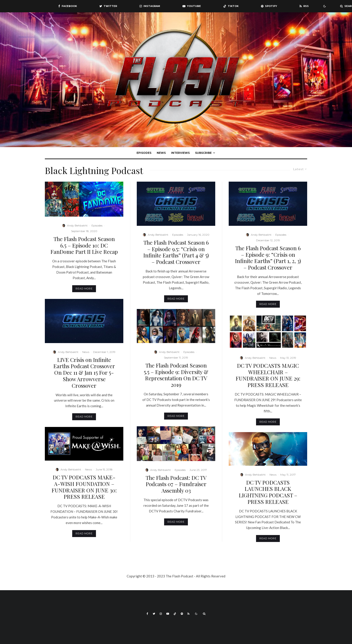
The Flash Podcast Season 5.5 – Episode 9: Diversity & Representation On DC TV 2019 (176, 375)
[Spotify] (269, 6)
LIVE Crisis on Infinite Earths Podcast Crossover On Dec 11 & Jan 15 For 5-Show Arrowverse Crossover (84, 373)
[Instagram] (150, 6)
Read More (84, 289)
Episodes (144, 153)
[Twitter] (108, 6)
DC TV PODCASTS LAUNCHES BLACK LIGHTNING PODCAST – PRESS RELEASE (268, 492)
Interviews (180, 153)
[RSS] (304, 6)
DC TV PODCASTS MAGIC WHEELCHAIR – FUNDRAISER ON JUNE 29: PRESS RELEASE (268, 375)
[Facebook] (68, 6)
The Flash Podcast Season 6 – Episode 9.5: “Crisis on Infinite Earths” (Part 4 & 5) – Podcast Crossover (176, 252)
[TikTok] (231, 6)
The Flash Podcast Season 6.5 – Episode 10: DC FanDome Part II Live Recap (84, 245)
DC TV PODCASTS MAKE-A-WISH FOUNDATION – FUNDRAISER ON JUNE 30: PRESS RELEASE (84, 487)
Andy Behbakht (77, 225)
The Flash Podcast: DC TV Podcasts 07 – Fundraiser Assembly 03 (176, 484)
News (161, 153)
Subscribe (203, 153)
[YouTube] (192, 6)
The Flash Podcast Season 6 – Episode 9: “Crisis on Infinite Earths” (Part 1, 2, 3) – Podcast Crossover (268, 258)
